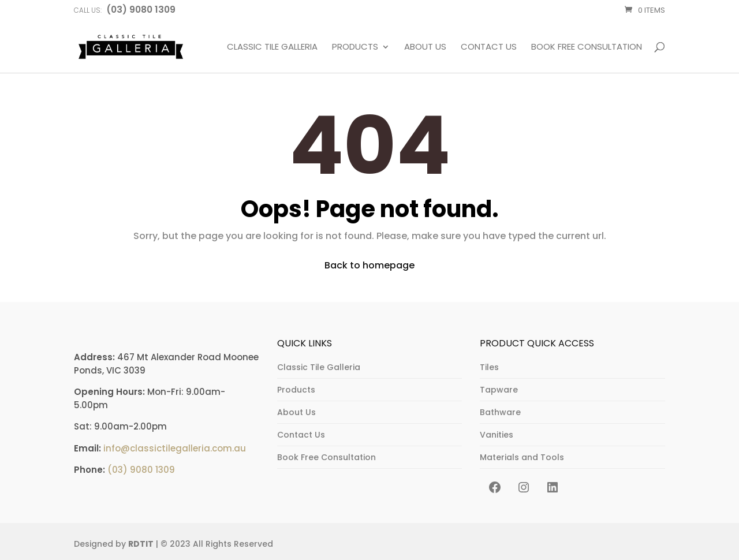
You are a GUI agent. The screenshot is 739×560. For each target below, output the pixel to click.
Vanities (497, 435)
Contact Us (489, 47)
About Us (425, 47)
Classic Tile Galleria (272, 47)
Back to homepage (369, 265)
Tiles (489, 367)
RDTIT (141, 544)
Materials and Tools (522, 457)
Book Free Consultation (587, 47)
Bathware (500, 412)
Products (355, 47)
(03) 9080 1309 (141, 470)
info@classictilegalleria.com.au (175, 448)
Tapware (499, 390)
